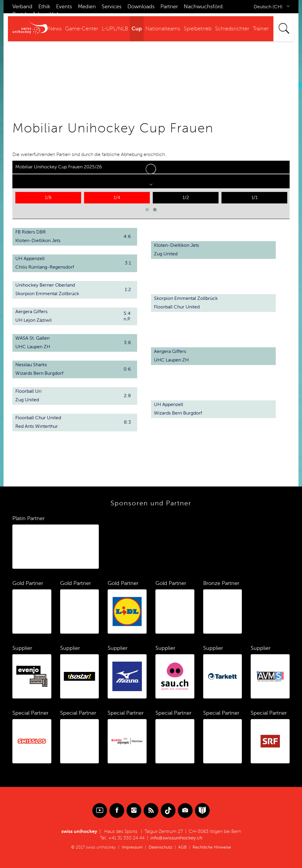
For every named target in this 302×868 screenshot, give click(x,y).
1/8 (48, 198)
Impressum (132, 847)
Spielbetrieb (198, 29)
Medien (87, 6)
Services (112, 6)
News (55, 29)
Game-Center (82, 29)
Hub (55, 14)
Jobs (38, 14)
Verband (22, 6)
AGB (182, 847)
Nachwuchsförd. (204, 6)
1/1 (255, 198)
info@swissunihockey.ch (176, 838)
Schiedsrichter (232, 29)
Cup (137, 29)
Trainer (261, 29)
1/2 (186, 198)
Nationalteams (163, 29)
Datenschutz (160, 847)
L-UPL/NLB (115, 29)
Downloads (141, 6)
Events (64, 6)
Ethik (44, 6)
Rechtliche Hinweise (212, 847)
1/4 (117, 198)
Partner (169, 6)
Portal (19, 14)
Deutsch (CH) (268, 7)
